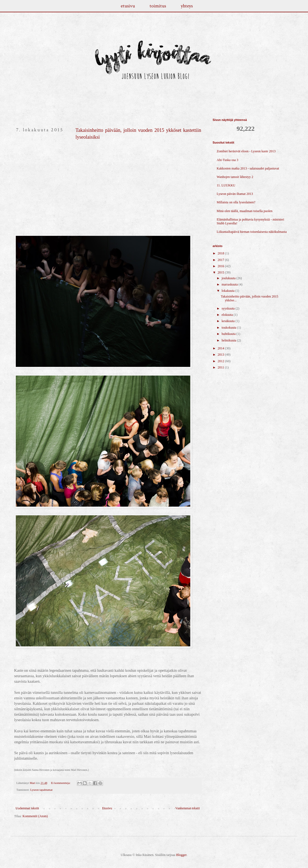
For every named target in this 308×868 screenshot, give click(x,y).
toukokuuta (229, 328)
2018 (221, 253)
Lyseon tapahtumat (41, 790)
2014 (221, 348)
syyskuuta (229, 308)
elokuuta (228, 315)
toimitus (158, 6)
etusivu (128, 6)
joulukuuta (229, 278)
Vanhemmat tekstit (188, 808)
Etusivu (107, 808)
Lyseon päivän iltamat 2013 (235, 194)
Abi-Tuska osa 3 (227, 160)
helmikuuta (229, 340)
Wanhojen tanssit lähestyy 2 (235, 177)
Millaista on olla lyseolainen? (236, 202)
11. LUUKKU (226, 185)
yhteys (187, 6)
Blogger (181, 855)
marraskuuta (230, 284)
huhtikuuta (229, 334)
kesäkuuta (229, 321)
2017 (221, 260)
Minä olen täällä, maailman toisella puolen (245, 211)
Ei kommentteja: (61, 783)
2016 (221, 266)
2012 (221, 361)
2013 (221, 355)
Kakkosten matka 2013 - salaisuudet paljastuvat (248, 168)
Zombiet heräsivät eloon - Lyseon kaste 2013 (246, 151)
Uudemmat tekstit (27, 808)
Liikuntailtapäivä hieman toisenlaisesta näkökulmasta (252, 232)
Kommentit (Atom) (35, 816)
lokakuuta (228, 291)
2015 (221, 272)
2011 (221, 367)
